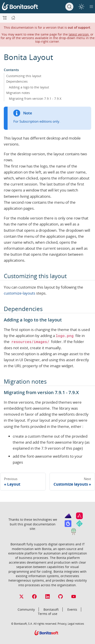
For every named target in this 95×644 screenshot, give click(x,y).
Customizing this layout (24, 76)
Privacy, (62, 624)
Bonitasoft (51, 609)
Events (72, 609)
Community (26, 609)
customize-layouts (20, 293)
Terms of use (48, 614)
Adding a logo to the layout (29, 87)
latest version (79, 34)
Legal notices (76, 624)
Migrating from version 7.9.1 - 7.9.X (35, 99)
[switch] (81, 7)
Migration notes (18, 93)
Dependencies (17, 81)
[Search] (69, 7)
